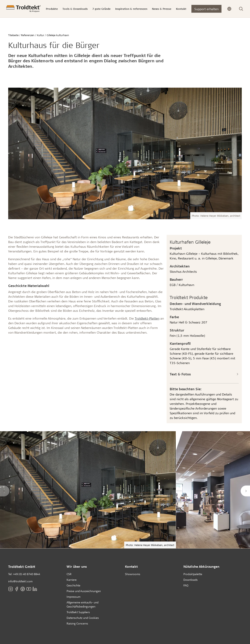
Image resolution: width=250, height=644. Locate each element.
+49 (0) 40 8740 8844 (27, 574)
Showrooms (133, 574)
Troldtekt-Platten (147, 318)
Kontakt (131, 566)
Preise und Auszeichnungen (84, 591)
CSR (69, 574)
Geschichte (73, 585)
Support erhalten (206, 9)
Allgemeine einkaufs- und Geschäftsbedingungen (83, 604)
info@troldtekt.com (20, 581)
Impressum (74, 597)
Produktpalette (193, 574)
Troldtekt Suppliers (78, 612)
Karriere (72, 580)
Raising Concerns (77, 623)
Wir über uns (77, 566)
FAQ (186, 585)
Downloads (191, 580)
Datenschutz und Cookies (83, 618)
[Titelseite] (23, 9)
